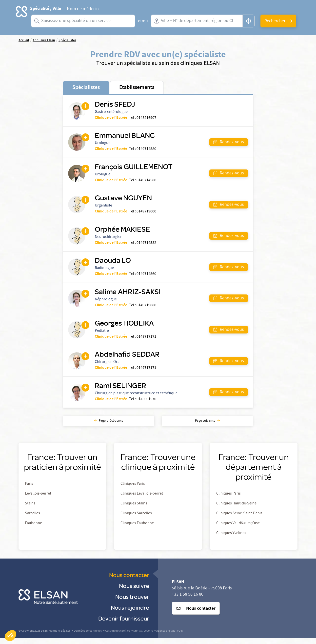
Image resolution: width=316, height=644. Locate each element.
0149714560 (147, 278)
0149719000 (147, 214)
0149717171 (147, 341)
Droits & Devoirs (143, 637)
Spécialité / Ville (46, 9)
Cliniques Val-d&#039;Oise (238, 530)
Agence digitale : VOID (170, 637)
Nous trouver (132, 603)
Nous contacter (129, 581)
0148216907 (147, 118)
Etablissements (137, 88)
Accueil (24, 41)
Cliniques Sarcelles (136, 520)
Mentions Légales (59, 637)
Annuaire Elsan (44, 41)
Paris (29, 490)
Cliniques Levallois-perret (142, 500)
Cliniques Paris (133, 490)
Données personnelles (88, 637)
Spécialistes (86, 88)
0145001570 (147, 405)
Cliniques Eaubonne (137, 530)
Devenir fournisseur (124, 624)
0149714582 (147, 246)
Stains (30, 510)
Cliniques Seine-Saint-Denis (239, 520)
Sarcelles (32, 520)
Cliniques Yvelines (231, 540)
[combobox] (83, 21)
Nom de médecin (83, 10)
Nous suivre (134, 592)
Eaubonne (33, 530)
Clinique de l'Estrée (111, 118)
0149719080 (147, 310)
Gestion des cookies (118, 637)
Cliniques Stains (134, 510)
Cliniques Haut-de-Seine (236, 510)
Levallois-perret (38, 500)
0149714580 (147, 150)
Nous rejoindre (130, 613)
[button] (10, 636)
